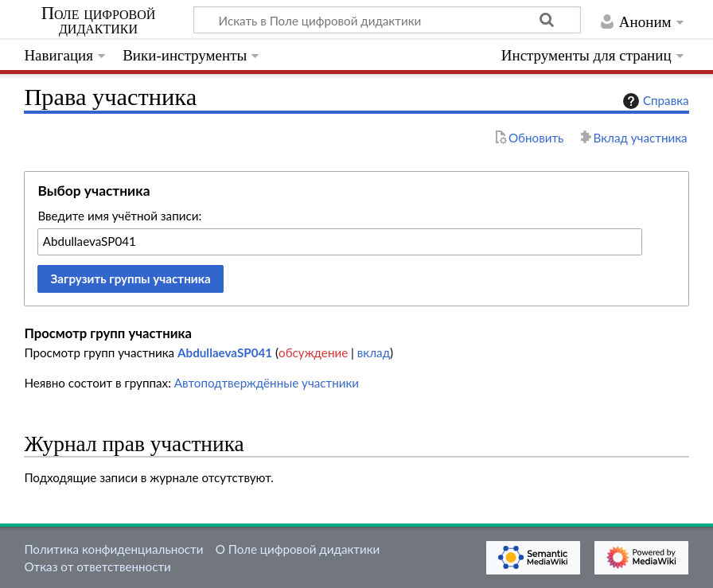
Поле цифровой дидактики (99, 21)
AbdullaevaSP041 (225, 352)
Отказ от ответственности (97, 567)
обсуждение (313, 352)
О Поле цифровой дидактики (298, 549)
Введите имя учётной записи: (119, 216)
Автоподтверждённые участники (267, 383)
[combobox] (340, 242)
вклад (374, 352)
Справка (654, 101)
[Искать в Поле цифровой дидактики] (387, 20)
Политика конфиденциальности (113, 549)
